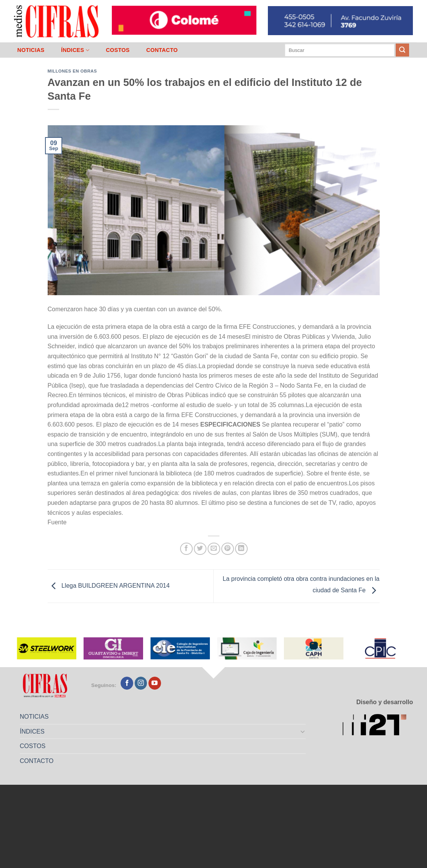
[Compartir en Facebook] (186, 549)
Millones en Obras (72, 71)
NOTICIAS (31, 50)
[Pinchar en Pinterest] (228, 549)
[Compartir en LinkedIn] (241, 549)
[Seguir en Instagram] (141, 683)
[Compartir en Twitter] (200, 549)
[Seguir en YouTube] (155, 683)
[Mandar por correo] (214, 549)
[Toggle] (303, 731)
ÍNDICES (75, 50)
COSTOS (118, 50)
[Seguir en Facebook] (127, 683)
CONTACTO (162, 50)
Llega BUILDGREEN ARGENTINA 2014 (109, 586)
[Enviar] (402, 50)
